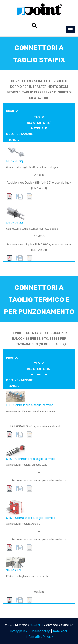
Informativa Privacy (40, 637)
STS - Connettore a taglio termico (31, 518)
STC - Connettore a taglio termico (31, 459)
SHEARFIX (14, 570)
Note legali (60, 631)
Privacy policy (18, 631)
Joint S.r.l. (37, 626)
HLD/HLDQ (15, 161)
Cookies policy (40, 631)
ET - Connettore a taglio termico (30, 405)
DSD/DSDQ (15, 223)
